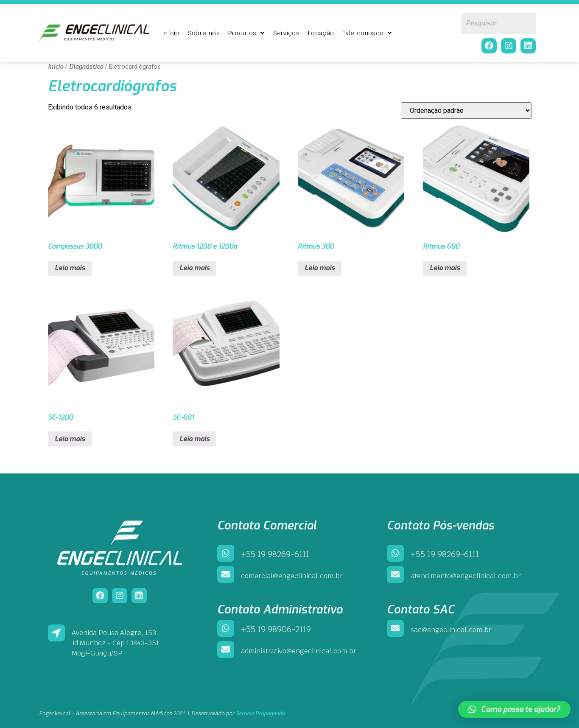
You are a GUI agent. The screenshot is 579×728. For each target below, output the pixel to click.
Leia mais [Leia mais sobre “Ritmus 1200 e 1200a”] (194, 268)
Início (171, 33)
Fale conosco (367, 33)
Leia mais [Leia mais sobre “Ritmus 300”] (320, 268)
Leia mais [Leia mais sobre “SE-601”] (194, 439)
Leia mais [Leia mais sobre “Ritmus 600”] (445, 268)
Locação (321, 33)
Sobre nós (204, 33)
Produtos (246, 33)
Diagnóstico (86, 67)
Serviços (286, 33)
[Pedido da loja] (466, 111)
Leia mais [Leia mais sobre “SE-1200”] (70, 439)
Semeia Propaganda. (261, 713)
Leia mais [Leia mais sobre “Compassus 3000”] (70, 268)
